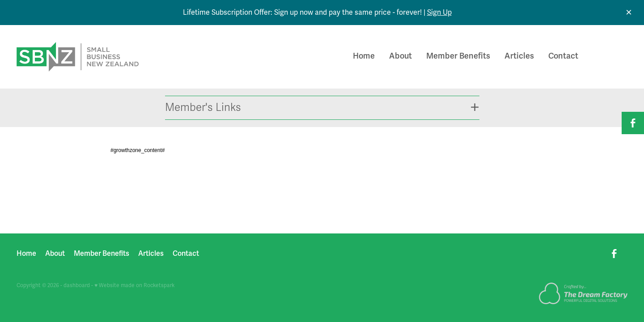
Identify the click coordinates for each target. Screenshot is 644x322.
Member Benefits (458, 56)
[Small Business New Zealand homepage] (78, 57)
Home (364, 56)
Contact (563, 56)
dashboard (77, 286)
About (400, 56)
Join (612, 57)
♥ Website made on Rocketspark (134, 286)
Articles (519, 56)
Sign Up (439, 13)
